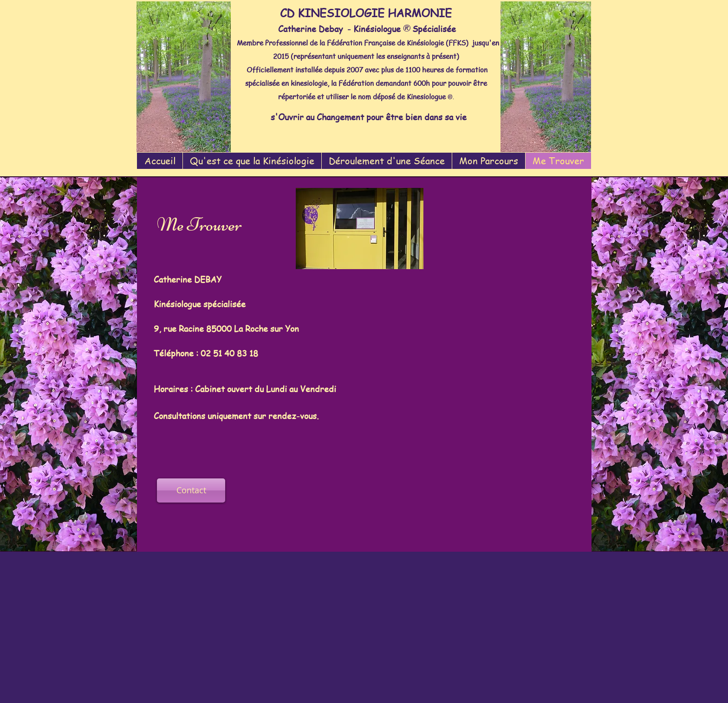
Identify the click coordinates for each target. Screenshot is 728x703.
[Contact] (191, 490)
